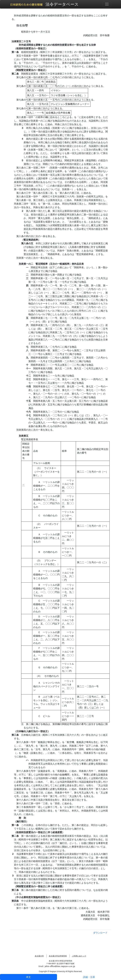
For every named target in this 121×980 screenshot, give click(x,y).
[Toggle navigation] (107, 4)
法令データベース (62, 4)
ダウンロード (100, 933)
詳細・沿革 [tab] (89, 977)
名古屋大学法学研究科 (58, 956)
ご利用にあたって (79, 956)
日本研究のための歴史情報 (26, 5)
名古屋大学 (39, 956)
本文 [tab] (28, 977)
